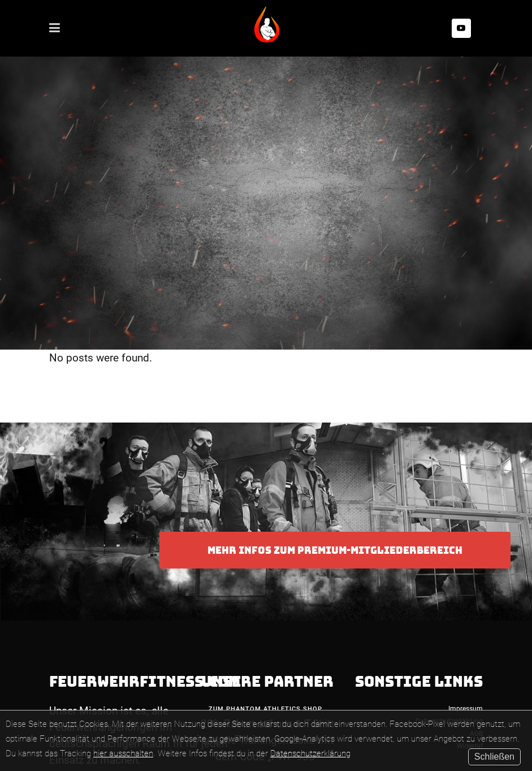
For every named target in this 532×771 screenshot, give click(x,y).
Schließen (494, 757)
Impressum (466, 709)
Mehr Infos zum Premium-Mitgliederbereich (335, 550)
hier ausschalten (123, 753)
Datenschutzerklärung (310, 753)
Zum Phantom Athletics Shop (265, 709)
